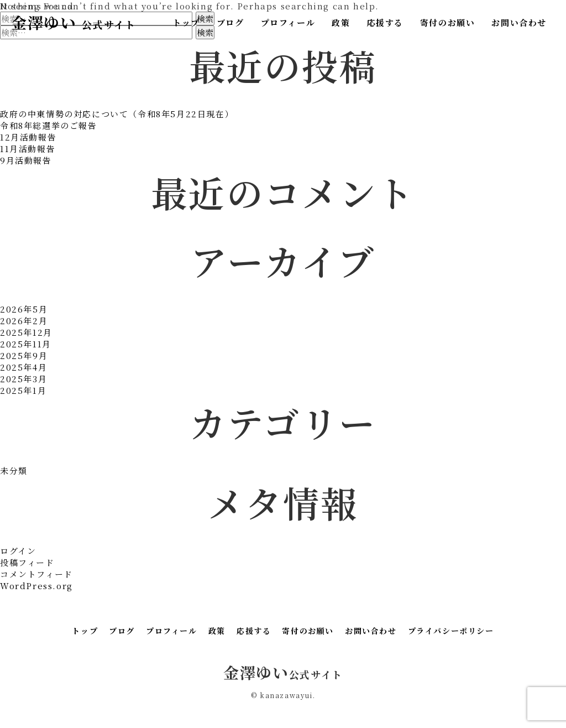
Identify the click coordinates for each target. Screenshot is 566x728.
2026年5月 (24, 309)
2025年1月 (23, 390)
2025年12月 (26, 332)
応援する (385, 22)
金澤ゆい (73, 22)
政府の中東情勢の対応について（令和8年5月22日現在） (117, 114)
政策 (341, 22)
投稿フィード (27, 562)
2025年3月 (23, 379)
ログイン (18, 551)
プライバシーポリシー (451, 631)
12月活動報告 (28, 137)
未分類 (14, 470)
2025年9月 (24, 355)
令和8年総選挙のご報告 (49, 125)
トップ (186, 22)
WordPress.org (36, 586)
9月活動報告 (26, 160)
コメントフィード (36, 574)
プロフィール (288, 22)
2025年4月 (23, 367)
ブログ (230, 22)
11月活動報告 (28, 149)
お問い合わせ (519, 22)
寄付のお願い (448, 22)
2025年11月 (26, 344)
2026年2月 (24, 321)
